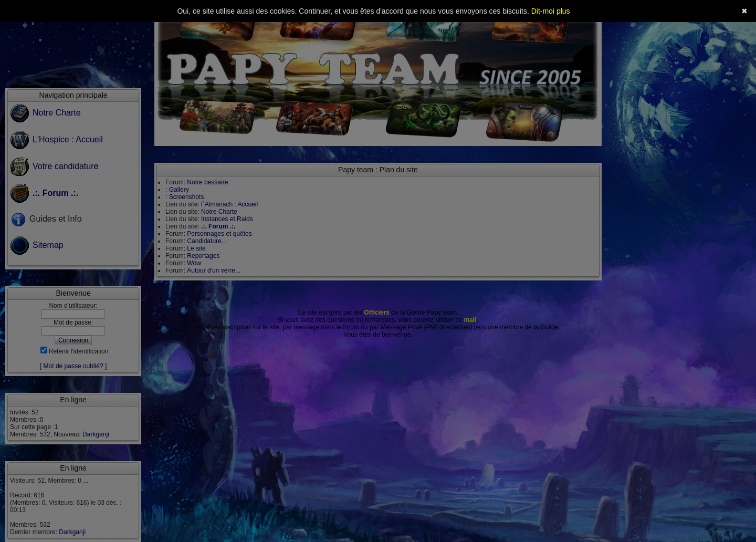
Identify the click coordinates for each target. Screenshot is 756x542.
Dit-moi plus (551, 11)
